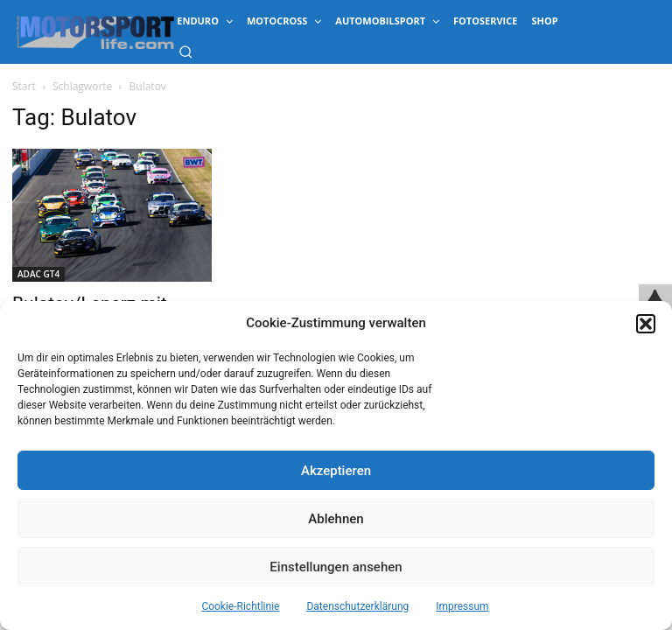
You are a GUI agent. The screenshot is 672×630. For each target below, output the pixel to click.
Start (24, 86)
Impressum (462, 606)
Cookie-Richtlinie (240, 606)
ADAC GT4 (38, 274)
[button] (646, 324)
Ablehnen (336, 519)
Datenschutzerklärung (357, 606)
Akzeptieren (336, 471)
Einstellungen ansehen (336, 567)
